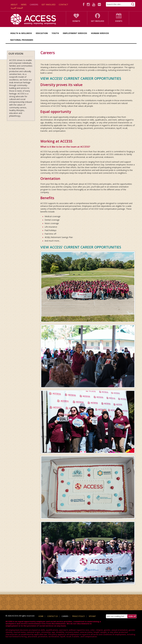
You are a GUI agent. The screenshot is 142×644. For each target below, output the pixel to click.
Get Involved (48, 5)
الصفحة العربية (17, 8)
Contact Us (52, 616)
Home (41, 616)
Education (42, 33)
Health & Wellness (21, 33)
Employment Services (75, 33)
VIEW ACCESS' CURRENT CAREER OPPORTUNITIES (81, 78)
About (14, 5)
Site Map (92, 616)
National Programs (22, 40)
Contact (63, 5)
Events (119, 21)
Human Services (100, 33)
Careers (34, 5)
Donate (76, 21)
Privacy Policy (79, 616)
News (24, 5)
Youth (55, 33)
